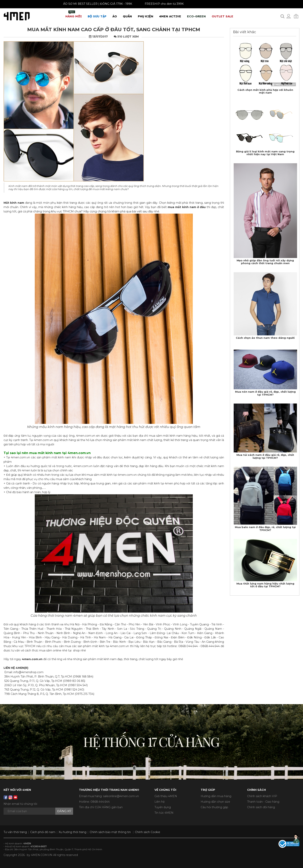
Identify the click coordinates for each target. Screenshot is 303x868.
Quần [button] (127, 16)
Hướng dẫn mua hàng (216, 796)
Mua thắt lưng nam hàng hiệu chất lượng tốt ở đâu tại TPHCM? (265, 585)
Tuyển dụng (163, 807)
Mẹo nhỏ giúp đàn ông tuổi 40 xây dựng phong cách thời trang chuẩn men (265, 262)
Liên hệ (159, 802)
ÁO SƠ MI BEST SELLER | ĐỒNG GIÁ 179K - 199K (92, 4)
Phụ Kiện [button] (146, 16)
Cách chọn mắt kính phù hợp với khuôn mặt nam (265, 91)
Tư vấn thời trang (15, 832)
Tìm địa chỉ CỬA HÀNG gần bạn (101, 807)
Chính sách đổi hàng (261, 807)
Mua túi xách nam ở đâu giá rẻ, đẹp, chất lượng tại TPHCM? (265, 456)
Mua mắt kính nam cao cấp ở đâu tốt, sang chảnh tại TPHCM (114, 30)
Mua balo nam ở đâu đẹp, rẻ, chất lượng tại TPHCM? (265, 528)
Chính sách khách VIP (262, 796)
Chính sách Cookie (148, 832)
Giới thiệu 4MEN (166, 796)
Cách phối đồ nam (43, 832)
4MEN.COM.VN (42, 855)
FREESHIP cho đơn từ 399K (158, 4)
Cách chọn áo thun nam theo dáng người (265, 338)
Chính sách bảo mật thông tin (110, 832)
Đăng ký (64, 811)
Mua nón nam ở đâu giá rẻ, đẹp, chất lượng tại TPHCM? (265, 393)
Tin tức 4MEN (164, 813)
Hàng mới (74, 14)
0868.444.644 (100, 802)
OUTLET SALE (223, 16)
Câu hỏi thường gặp (214, 807)
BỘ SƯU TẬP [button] (97, 16)
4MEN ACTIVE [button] (170, 16)
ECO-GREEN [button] (196, 16)
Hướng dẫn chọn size (215, 802)
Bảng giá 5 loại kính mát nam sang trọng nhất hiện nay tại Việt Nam (265, 153)
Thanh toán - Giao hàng (263, 802)
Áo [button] (115, 16)
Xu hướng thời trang (72, 832)
